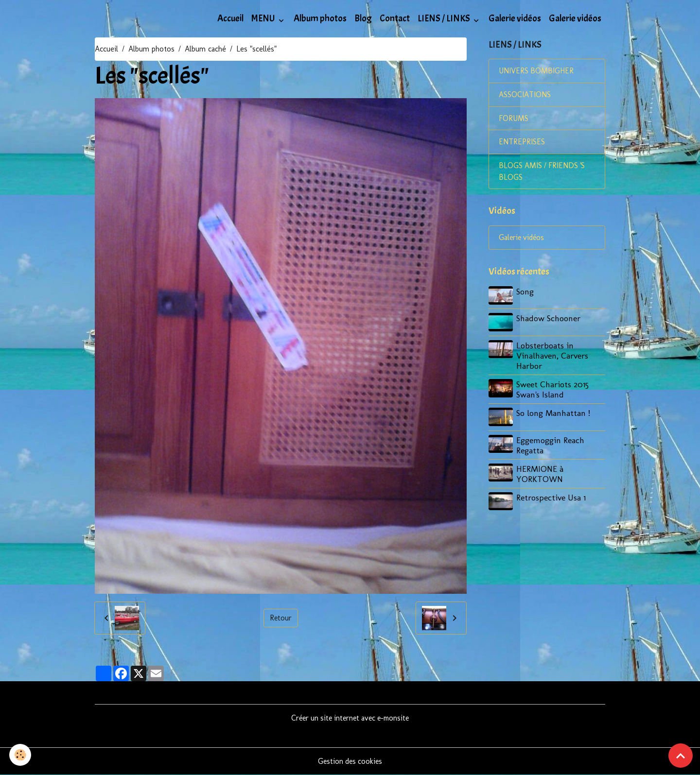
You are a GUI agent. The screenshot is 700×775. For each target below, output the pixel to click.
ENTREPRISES (522, 143)
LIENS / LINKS (445, 18)
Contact (395, 18)
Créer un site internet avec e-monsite (350, 718)
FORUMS (514, 119)
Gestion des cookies (350, 761)
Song (525, 293)
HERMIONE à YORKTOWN (540, 474)
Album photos (320, 18)
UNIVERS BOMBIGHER (537, 71)
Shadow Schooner (549, 319)
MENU (264, 18)
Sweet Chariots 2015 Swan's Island (553, 390)
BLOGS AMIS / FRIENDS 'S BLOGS (543, 172)
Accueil (230, 18)
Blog (363, 18)
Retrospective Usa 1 (551, 497)
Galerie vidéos (515, 18)
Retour (280, 618)
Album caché (205, 49)
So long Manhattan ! (554, 413)
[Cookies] (21, 755)
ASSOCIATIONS (525, 95)
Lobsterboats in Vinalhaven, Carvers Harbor (553, 356)
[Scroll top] (681, 756)
